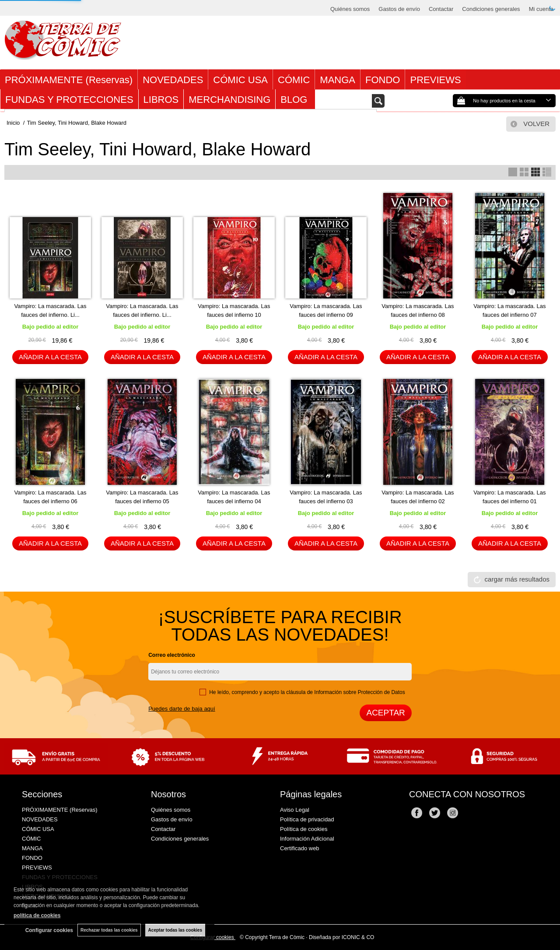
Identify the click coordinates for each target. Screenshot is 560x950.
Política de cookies (304, 829)
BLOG (295, 100)
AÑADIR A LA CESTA (50, 357)
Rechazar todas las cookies (109, 930)
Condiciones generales (491, 9)
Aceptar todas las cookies (175, 930)
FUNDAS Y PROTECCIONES (69, 100)
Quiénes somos (350, 9)
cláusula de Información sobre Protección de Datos (345, 692)
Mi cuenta (541, 9)
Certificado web (300, 848)
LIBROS (161, 100)
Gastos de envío (399, 9)
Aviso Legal (295, 810)
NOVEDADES (173, 80)
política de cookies (37, 915)
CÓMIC (294, 80)
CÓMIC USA (240, 80)
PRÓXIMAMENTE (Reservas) (69, 80)
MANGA (338, 80)
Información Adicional (307, 839)
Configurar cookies (49, 930)
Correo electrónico (172, 655)
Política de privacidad (307, 819)
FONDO (383, 80)
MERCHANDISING (229, 100)
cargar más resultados (517, 579)
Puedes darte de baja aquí (182, 709)
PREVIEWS (435, 80)
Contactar (441, 9)
